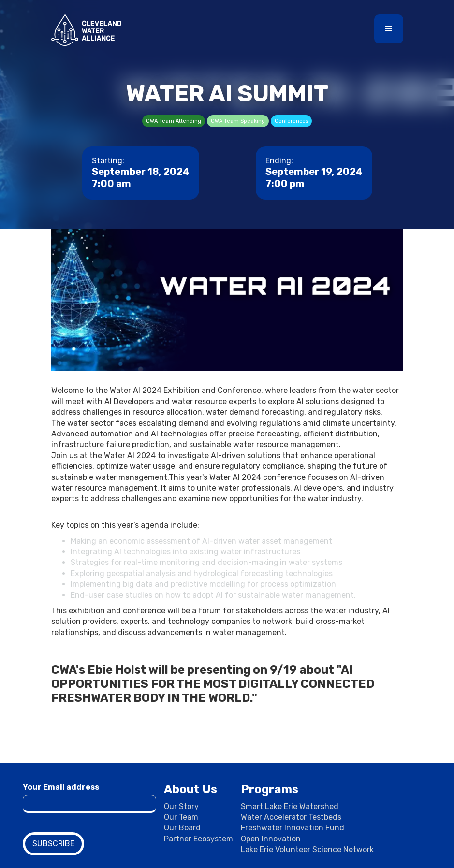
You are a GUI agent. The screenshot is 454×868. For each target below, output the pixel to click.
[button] (389, 29)
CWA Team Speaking (238, 121)
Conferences (291, 121)
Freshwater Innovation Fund (293, 828)
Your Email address (61, 787)
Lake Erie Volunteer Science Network (307, 849)
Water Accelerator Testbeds (291, 817)
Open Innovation (271, 839)
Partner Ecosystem (198, 839)
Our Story (181, 806)
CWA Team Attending (174, 121)
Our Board (182, 828)
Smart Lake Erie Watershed (290, 806)
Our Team (181, 817)
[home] (86, 30)
